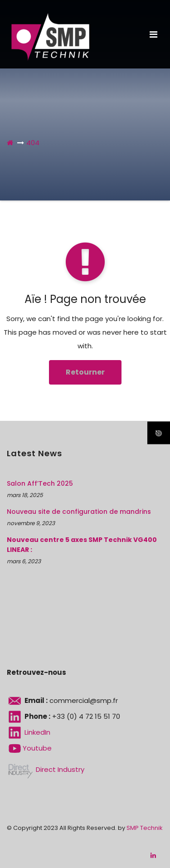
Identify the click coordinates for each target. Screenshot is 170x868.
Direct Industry (46, 769)
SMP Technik (145, 828)
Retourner (85, 372)
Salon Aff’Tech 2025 (40, 483)
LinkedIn (29, 732)
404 (33, 143)
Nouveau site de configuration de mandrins (79, 512)
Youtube (29, 748)
